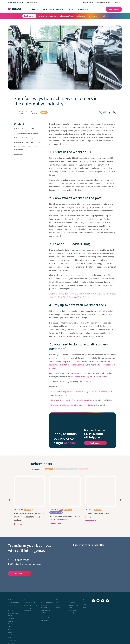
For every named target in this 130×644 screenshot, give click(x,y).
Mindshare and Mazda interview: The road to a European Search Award (74, 400)
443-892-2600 (16, 2)
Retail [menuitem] (10, 603)
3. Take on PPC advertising (24, 138)
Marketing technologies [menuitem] (47, 579)
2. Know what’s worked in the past (26, 133)
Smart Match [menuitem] (12, 585)
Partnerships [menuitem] (44, 573)
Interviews (73, 459)
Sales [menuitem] (9, 614)
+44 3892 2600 (20, 537)
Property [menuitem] (10, 600)
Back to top (18, 154)
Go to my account (88, 2)
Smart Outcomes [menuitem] (13, 582)
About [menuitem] (58, 573)
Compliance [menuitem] (11, 622)
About (116, 2)
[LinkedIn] (93, 577)
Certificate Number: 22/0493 (94, 640)
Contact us (20, 550)
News (80, 459)
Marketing (44, 112)
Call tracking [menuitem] (11, 576)
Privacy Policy (57, 638)
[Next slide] (120, 483)
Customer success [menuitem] (29, 573)
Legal (69, 638)
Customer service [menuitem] (13, 620)
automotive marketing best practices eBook (89, 377)
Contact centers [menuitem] (12, 617)
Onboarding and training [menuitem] (30, 582)
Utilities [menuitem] (10, 609)
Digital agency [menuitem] (45, 576)
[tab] (62, 504)
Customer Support (104, 2)
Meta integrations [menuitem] (45, 597)
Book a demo (114, 9)
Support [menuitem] (85, 584)
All (42, 459)
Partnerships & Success (52, 9)
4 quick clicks (29, 16)
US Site (22, 630)
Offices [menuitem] (58, 576)
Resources (82, 9)
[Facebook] (107, 577)
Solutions (32, 9)
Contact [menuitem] (85, 573)
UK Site (12, 630)
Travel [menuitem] (10, 606)
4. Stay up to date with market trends (28, 142)
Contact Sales (32, 2)
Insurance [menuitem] (11, 598)
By (23, 111)
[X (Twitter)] (103, 577)
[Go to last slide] (10, 483)
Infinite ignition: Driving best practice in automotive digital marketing (73, 405)
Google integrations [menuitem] (46, 594)
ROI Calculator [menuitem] (72, 587)
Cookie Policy (64, 638)
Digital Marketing (61, 459)
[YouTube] (98, 577)
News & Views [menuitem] (72, 576)
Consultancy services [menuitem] (29, 579)
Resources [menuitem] (72, 573)
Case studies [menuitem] (72, 579)
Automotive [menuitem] (11, 587)
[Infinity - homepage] (15, 635)
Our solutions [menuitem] (12, 573)
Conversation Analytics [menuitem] (14, 579)
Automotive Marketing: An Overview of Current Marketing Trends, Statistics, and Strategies (81, 392)
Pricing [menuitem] (58, 579)
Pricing (70, 9)
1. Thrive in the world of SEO (24, 129)
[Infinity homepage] (16, 9)
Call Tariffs (74, 638)
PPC (86, 459)
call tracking (83, 207)
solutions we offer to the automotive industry (68, 365)
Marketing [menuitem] (11, 611)
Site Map (79, 638)
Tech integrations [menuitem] (45, 592)
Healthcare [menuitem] (11, 595)
